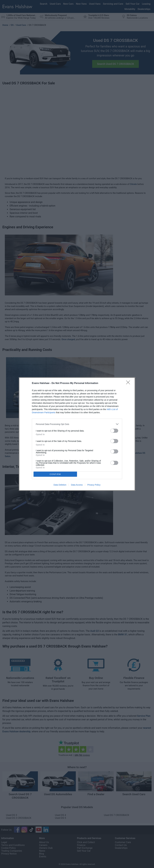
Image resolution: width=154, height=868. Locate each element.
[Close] (129, 383)
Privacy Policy (94, 485)
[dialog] (77, 434)
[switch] (114, 431)
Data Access (77, 485)
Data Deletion (60, 485)
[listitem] (77, 424)
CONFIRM (55, 474)
